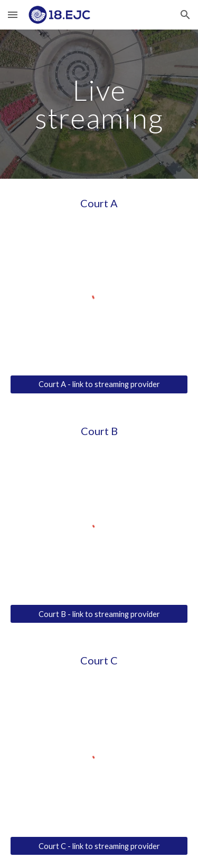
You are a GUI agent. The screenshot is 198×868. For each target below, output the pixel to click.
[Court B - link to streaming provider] (99, 614)
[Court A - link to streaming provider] (99, 384)
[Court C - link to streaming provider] (99, 846)
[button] (13, 15)
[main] (99, 104)
